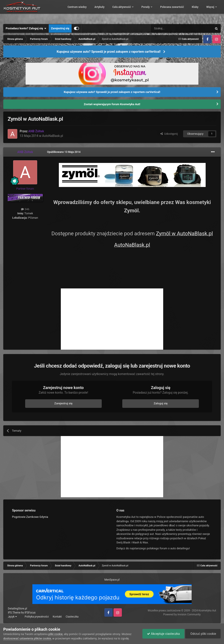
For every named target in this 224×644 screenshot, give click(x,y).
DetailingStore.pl (17, 609)
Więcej (211, 11)
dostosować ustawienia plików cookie (27, 638)
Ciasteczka (72, 617)
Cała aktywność (136, 11)
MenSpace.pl (112, 580)
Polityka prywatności (37, 617)
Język (12, 617)
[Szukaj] (171, 28)
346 (25, 209)
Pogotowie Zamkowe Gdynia (30, 517)
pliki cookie (55, 634)
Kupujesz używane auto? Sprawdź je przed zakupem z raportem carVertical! (109, 52)
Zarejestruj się (60, 28)
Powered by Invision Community (182, 614)
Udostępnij (169, 134)
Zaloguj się (161, 403)
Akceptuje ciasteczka (163, 634)
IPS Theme (14, 613)
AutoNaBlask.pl (52, 136)
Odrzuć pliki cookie (203, 634)
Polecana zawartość (187, 11)
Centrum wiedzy (92, 11)
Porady (160, 11)
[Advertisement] (112, 319)
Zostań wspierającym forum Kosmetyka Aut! (112, 104)
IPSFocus (30, 613)
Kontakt (57, 617)
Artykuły (114, 11)
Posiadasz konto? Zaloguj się (26, 28)
